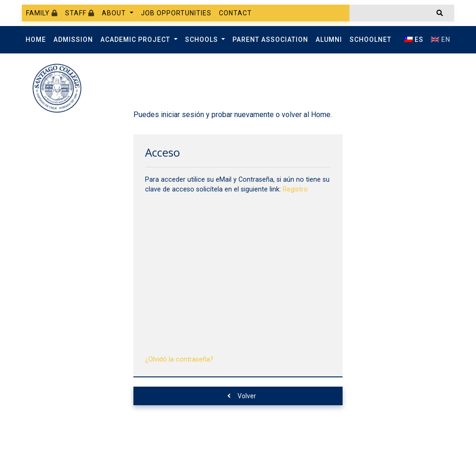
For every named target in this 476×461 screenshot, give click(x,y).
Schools (202, 40)
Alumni (329, 40)
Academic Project (136, 40)
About (115, 13)
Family (42, 13)
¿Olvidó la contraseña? (179, 359)
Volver (242, 396)
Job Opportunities (176, 13)
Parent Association (270, 40)
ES (414, 40)
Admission (73, 40)
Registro (295, 189)
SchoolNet (370, 40)
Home (36, 40)
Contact (235, 13)
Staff (80, 13)
